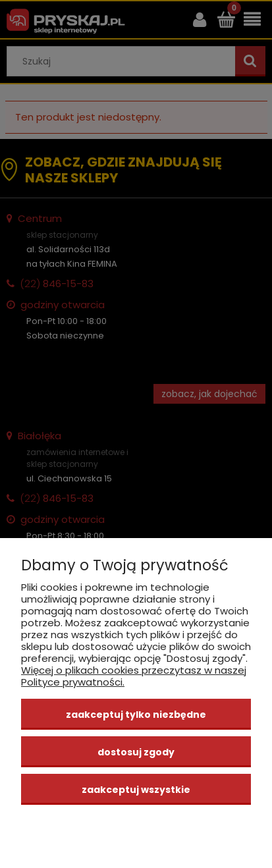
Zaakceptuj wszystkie (136, 790)
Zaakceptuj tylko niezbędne (136, 715)
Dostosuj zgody (136, 752)
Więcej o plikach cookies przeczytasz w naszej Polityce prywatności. (134, 676)
